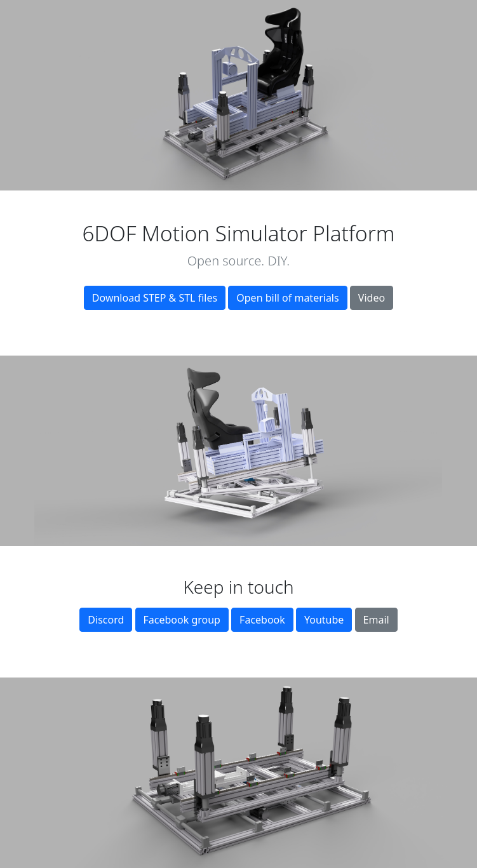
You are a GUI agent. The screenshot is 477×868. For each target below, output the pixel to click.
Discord (106, 620)
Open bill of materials (287, 298)
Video (372, 298)
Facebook (262, 620)
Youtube (324, 620)
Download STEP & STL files (155, 298)
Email (376, 620)
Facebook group (182, 620)
